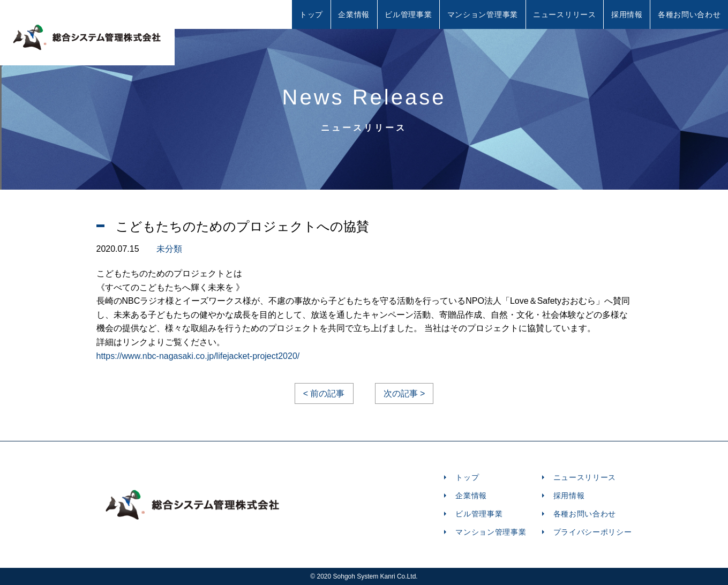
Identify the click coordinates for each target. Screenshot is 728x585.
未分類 (169, 249)
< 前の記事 (324, 393)
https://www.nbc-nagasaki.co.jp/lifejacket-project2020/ (198, 356)
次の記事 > (404, 393)
